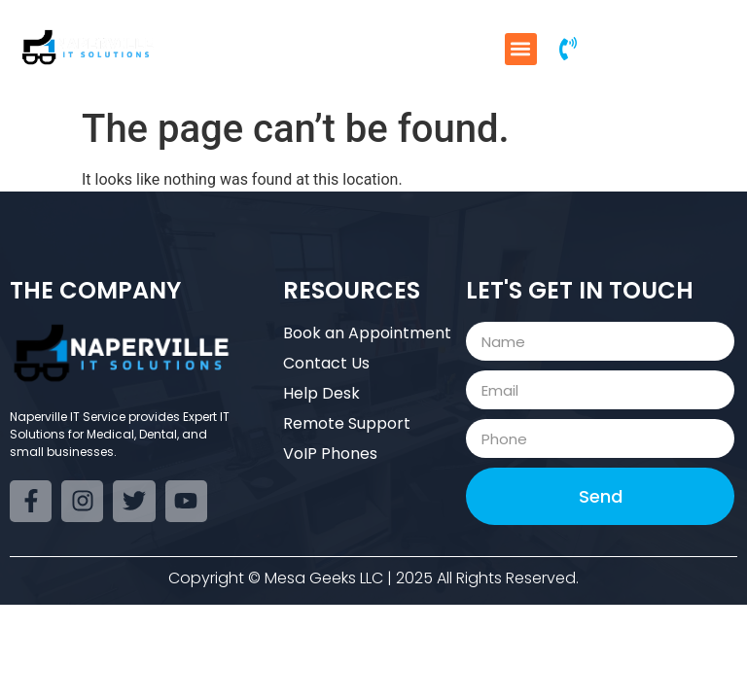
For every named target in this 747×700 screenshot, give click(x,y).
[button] (521, 49)
